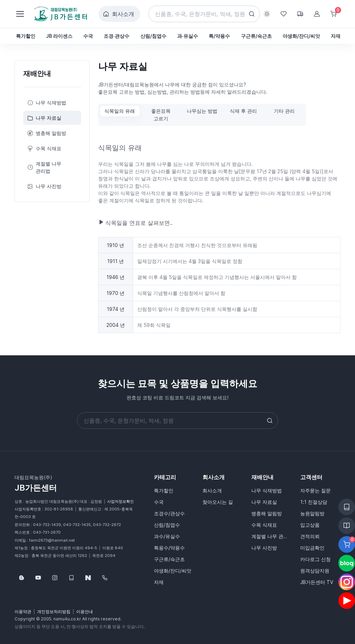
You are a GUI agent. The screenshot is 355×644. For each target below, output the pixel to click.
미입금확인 (312, 548)
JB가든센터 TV (317, 582)
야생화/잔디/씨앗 (173, 571)
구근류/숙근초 (169, 559)
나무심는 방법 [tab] (202, 111)
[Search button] (252, 14)
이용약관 (23, 612)
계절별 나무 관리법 (44, 167)
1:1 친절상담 (314, 502)
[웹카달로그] (71, 578)
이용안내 (85, 612)
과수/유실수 (167, 536)
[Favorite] (347, 544)
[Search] (204, 14)
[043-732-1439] (105, 578)
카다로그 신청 (315, 559)
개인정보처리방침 (54, 612)
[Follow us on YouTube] (38, 578)
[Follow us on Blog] (21, 578)
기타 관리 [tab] (284, 111)
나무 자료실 (44, 118)
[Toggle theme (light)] (267, 14)
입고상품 (310, 525)
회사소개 (119, 14)
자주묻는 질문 (315, 490)
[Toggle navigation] (20, 14)
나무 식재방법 (47, 103)
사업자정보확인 (120, 501)
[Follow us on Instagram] (55, 578)
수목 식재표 (44, 148)
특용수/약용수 (169, 548)
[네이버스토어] (88, 578)
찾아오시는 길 (218, 502)
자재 (159, 582)
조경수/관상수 (169, 513)
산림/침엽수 (167, 525)
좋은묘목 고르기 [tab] (161, 115)
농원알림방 (312, 513)
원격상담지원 (315, 571)
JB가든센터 (36, 488)
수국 (159, 502)
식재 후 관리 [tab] (243, 111)
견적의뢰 (310, 536)
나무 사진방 (44, 186)
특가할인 (164, 490)
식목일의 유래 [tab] (120, 111)
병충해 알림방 (47, 133)
